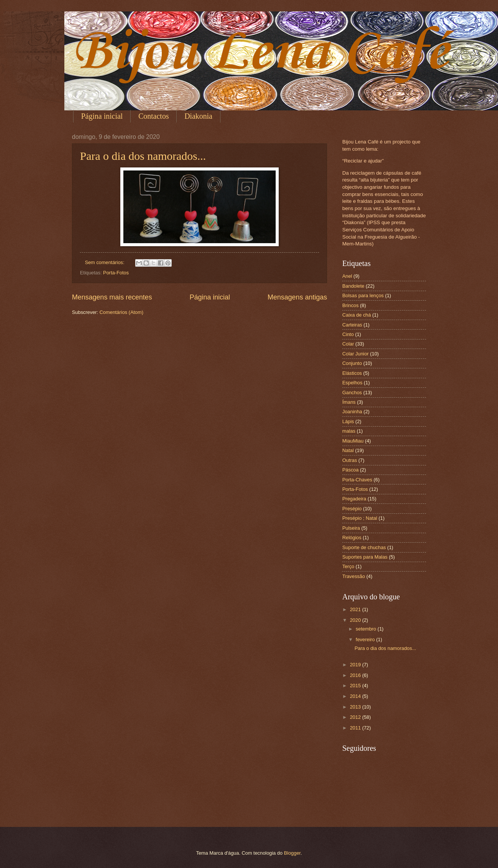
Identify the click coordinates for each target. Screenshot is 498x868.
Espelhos (352, 383)
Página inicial (102, 116)
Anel (347, 276)
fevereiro (366, 639)
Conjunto (352, 363)
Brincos (350, 305)
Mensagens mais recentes (112, 297)
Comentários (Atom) (121, 312)
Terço (348, 566)
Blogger (292, 853)
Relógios (352, 538)
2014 (356, 696)
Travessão (354, 576)
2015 (356, 686)
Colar (348, 344)
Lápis (348, 421)
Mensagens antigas (297, 297)
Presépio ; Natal (360, 518)
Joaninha (352, 412)
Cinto (348, 334)
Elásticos (352, 373)
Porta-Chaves (357, 480)
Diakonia (198, 116)
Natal (348, 450)
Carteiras (352, 325)
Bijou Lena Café (260, 53)
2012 (356, 717)
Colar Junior (355, 354)
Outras (350, 460)
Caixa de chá (357, 315)
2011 (356, 728)
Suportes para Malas (365, 557)
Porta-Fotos (116, 273)
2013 (356, 707)
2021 (356, 609)
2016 (356, 675)
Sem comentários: (105, 262)
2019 (356, 665)
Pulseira (351, 528)
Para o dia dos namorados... (143, 156)
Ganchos (352, 393)
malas (349, 431)
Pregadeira (354, 499)
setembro (366, 629)
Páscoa (350, 470)
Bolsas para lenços (363, 295)
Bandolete (353, 286)
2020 (356, 620)
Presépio (352, 509)
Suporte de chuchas (364, 547)
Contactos (153, 116)
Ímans (349, 402)
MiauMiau (353, 441)
